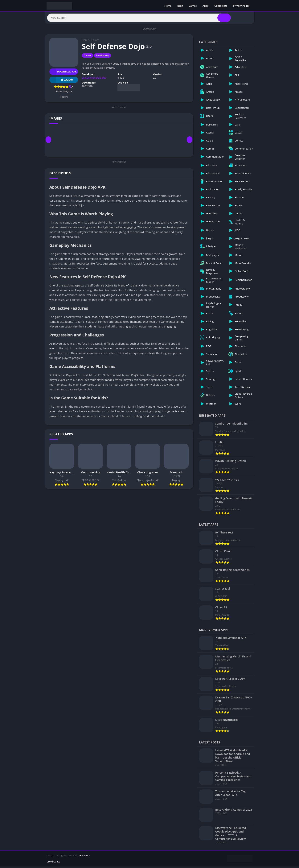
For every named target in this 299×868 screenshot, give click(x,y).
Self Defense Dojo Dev (94, 79)
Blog (180, 6)
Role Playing (102, 57)
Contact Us (221, 6)
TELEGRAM (61, 81)
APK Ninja (84, 857)
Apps (205, 6)
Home (168, 6)
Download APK (63, 73)
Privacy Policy (241, 6)
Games (193, 6)
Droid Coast (53, 863)
